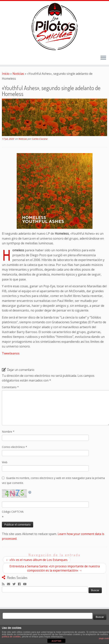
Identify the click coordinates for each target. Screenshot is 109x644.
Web (5, 462)
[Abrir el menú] (103, 58)
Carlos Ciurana (40, 139)
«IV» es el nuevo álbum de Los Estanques (37, 560)
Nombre (8, 432)
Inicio (6, 74)
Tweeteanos (11, 353)
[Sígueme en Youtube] (26, 584)
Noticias (18, 74)
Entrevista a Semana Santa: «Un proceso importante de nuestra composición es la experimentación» (55, 568)
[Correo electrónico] (10, 584)
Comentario (10, 387)
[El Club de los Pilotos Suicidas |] (54, 26)
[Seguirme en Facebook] (21, 584)
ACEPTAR (56, 641)
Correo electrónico (15, 447)
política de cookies (11, 637)
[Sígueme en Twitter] (15, 584)
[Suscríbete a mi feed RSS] (4, 584)
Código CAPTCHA (13, 512)
